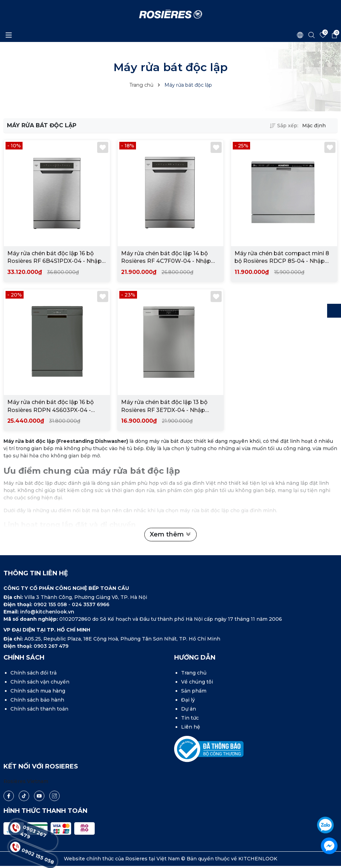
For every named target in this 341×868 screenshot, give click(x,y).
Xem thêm (170, 534)
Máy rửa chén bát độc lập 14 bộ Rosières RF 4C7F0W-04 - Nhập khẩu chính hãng (166, 258)
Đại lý (188, 700)
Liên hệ (191, 727)
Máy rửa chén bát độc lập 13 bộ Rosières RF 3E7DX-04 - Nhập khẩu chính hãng (164, 407)
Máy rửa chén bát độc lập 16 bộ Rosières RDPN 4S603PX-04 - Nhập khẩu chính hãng (50, 407)
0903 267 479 (51, 646)
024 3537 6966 (91, 604)
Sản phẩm (194, 691)
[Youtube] (39, 796)
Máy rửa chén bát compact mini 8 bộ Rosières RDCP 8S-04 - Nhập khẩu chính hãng (282, 258)
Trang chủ (194, 673)
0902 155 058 (51, 604)
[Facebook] (9, 796)
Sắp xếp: (284, 126)
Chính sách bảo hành (37, 700)
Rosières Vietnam (26, 781)
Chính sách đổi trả (33, 673)
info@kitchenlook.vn (47, 612)
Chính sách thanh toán (39, 709)
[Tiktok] (24, 796)
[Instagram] (54, 796)
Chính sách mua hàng (38, 691)
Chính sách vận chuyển (40, 682)
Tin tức (190, 718)
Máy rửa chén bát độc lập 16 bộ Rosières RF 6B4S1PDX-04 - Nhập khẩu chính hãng (54, 258)
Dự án (189, 709)
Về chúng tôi (197, 682)
